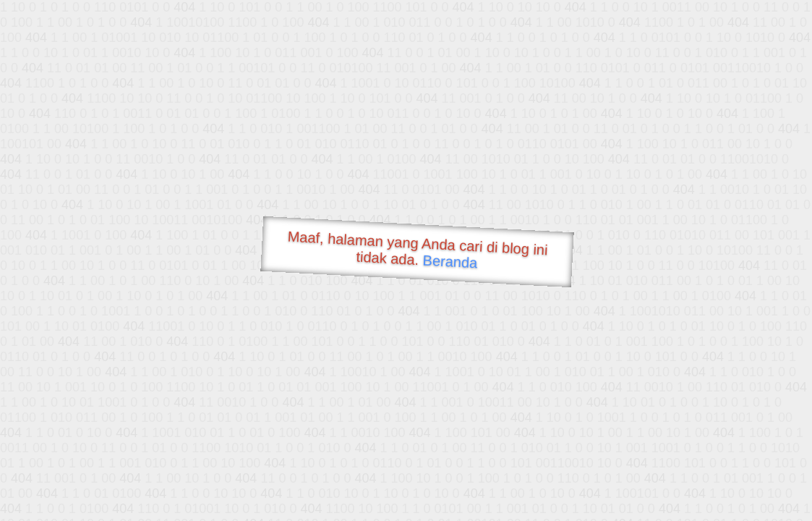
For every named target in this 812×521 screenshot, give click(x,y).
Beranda (450, 261)
